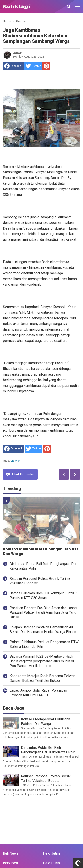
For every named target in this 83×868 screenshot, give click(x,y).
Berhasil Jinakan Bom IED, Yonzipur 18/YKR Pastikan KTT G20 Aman (43, 595)
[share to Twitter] (33, 66)
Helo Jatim (51, 853)
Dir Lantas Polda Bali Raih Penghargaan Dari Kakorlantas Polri (43, 566)
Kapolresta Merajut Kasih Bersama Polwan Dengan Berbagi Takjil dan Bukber (42, 678)
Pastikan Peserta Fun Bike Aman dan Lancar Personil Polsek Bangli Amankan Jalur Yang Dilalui (43, 613)
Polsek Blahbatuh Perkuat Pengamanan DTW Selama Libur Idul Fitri (44, 644)
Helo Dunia (51, 863)
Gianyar (15, 461)
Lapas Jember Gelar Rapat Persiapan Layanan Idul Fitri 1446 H (38, 693)
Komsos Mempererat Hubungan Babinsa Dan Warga (41, 551)
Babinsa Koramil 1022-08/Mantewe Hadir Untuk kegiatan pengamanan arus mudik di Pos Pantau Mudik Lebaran (42, 661)
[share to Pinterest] (46, 66)
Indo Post (11, 863)
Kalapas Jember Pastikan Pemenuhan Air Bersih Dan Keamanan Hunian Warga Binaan (43, 629)
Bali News (11, 853)
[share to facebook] (13, 66)
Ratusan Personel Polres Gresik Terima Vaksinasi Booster (40, 581)
